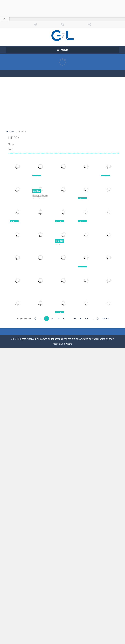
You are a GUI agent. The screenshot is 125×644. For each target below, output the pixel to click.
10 (75, 319)
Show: (11, 144)
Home (12, 131)
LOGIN (35, 24)
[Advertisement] (63, 104)
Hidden (37, 191)
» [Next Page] (98, 319)
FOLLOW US (90, 24)
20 (81, 319)
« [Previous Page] (35, 319)
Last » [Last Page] (106, 319)
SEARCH (62, 24)
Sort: (10, 149)
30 (86, 319)
